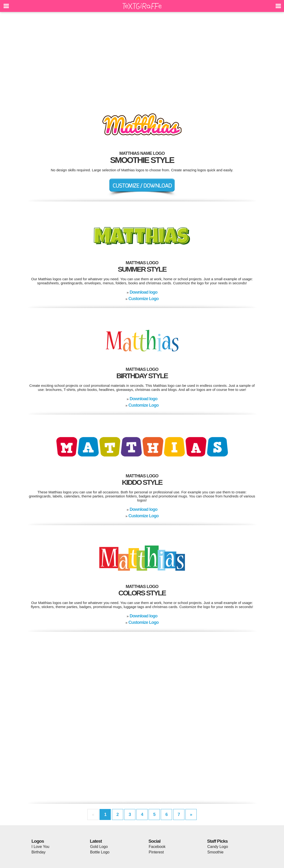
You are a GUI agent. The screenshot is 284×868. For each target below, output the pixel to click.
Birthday (39, 852)
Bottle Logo (100, 852)
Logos (38, 841)
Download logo (144, 292)
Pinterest (156, 852)
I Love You (41, 847)
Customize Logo (144, 299)
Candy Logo (218, 847)
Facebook (157, 847)
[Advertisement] (142, 60)
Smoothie (216, 852)
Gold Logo (99, 847)
